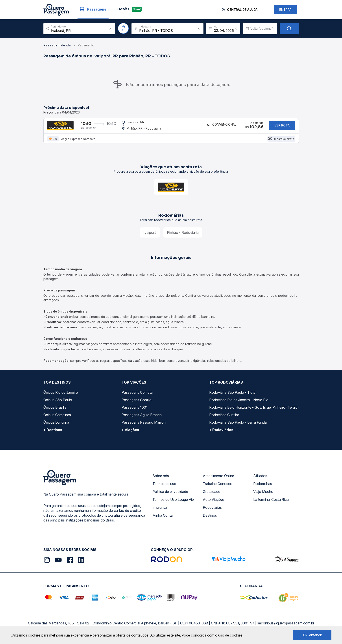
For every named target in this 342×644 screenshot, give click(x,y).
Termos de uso (164, 488)
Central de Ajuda (242, 10)
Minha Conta (163, 519)
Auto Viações (214, 503)
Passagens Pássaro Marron (144, 426)
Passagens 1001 (135, 411)
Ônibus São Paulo (58, 404)
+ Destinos (53, 434)
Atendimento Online (218, 480)
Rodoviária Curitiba (224, 419)
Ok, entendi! (312, 635)
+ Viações (130, 434)
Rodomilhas (263, 488)
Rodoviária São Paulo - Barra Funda (238, 426)
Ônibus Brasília (55, 411)
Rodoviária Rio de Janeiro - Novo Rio (239, 404)
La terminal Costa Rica (271, 503)
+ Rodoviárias (221, 434)
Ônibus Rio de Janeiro (61, 396)
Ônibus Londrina (56, 426)
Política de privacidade (170, 496)
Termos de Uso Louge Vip (173, 503)
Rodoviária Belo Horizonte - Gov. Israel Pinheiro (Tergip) (254, 411)
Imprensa (160, 511)
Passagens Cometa (137, 396)
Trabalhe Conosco (218, 488)
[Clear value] (236, 29)
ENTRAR (285, 10)
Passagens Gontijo (137, 404)
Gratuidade (212, 496)
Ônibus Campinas (57, 419)
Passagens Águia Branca (142, 419)
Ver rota (282, 127)
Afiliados (260, 480)
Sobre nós (161, 480)
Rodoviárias (212, 511)
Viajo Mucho (263, 496)
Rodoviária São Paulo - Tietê (232, 396)
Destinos (210, 519)
